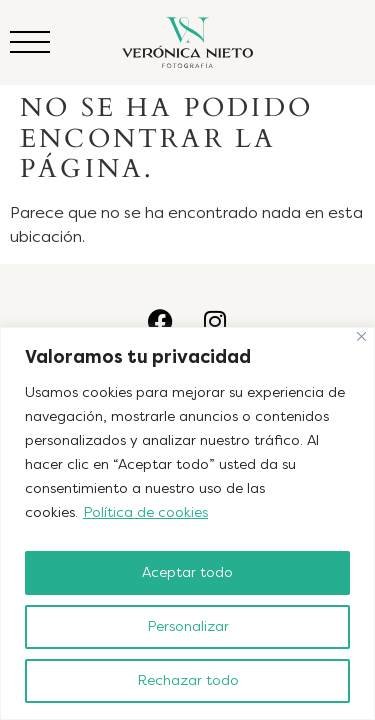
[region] (187, 523)
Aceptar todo (187, 572)
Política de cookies (145, 512)
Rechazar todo (188, 680)
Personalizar (188, 626)
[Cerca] (361, 336)
